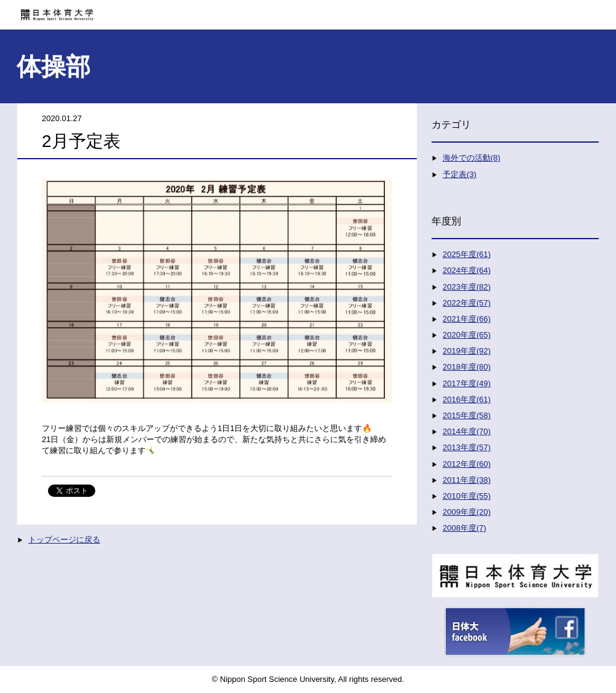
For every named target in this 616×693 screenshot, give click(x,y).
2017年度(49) (467, 383)
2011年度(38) (467, 480)
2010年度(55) (467, 496)
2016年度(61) (467, 399)
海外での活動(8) (472, 158)
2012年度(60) (467, 464)
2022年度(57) (467, 303)
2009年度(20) (467, 512)
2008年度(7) (464, 528)
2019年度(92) (467, 351)
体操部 (53, 66)
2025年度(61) (467, 254)
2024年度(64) (467, 270)
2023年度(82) (467, 287)
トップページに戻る (64, 540)
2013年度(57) (467, 447)
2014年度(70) (467, 431)
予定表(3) (460, 174)
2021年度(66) (467, 319)
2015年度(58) (467, 415)
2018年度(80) (467, 367)
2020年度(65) (467, 335)
